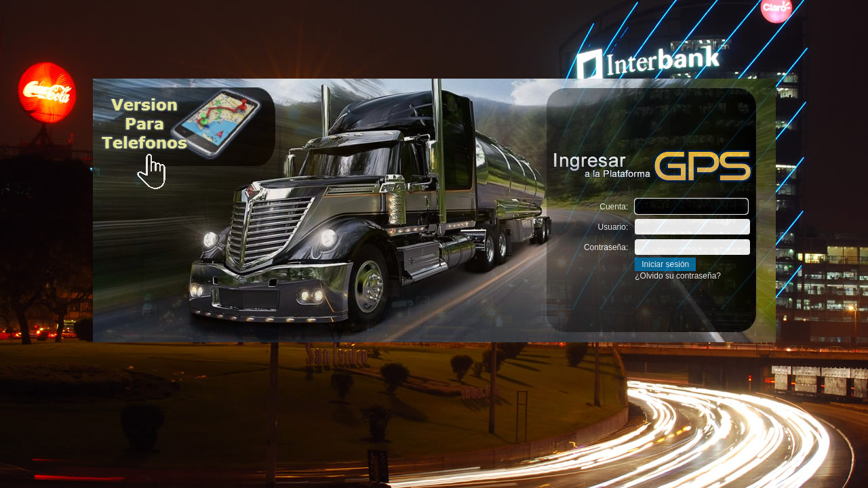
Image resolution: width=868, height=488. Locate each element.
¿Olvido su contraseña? (678, 276)
